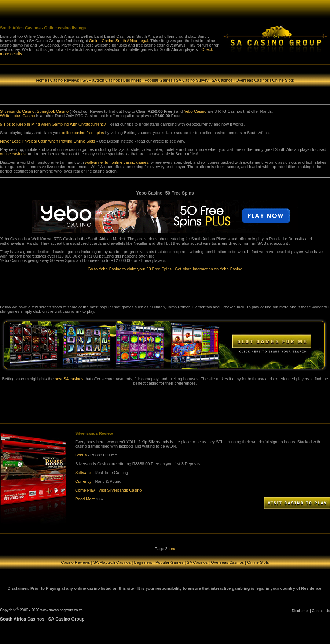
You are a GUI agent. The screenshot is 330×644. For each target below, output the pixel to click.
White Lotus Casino (17, 116)
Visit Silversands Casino (120, 490)
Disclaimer (300, 611)
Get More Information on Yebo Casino (209, 269)
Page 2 (161, 549)
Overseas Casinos (253, 80)
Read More (85, 499)
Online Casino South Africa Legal (119, 41)
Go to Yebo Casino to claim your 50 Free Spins (130, 269)
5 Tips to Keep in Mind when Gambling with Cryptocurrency (53, 124)
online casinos (13, 154)
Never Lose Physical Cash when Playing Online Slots (48, 141)
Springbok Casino (53, 111)
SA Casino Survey (192, 80)
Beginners (132, 80)
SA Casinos (222, 80)
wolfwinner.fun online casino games (117, 162)
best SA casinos (69, 379)
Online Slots (283, 80)
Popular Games (158, 80)
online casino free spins (83, 133)
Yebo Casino (195, 111)
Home (42, 80)
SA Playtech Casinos (101, 80)
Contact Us (321, 611)
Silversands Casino (17, 111)
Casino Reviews (65, 80)
